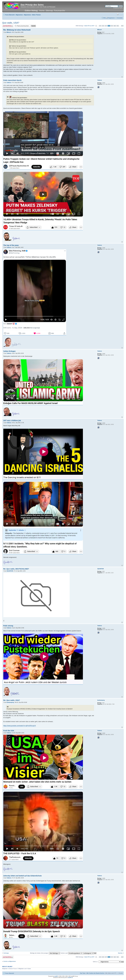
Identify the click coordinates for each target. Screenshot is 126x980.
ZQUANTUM (10, 571)
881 (118, 26)
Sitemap (49, 11)
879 (112, 26)
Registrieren (111, 18)
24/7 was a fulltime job (12, 420)
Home (42, 11)
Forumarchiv (60, 11)
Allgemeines (19, 15)
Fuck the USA (9, 731)
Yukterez (9, 83)
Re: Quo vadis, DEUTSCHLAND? (16, 569)
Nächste (120, 953)
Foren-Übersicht (10, 15)
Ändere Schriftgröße (121, 14)
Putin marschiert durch (12, 80)
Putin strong (8, 626)
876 (103, 26)
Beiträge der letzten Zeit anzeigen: (45, 953)
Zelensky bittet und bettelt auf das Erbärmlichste (22, 876)
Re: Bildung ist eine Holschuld (17, 30)
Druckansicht (118, 14)
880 (115, 26)
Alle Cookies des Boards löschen (95, 973)
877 (106, 26)
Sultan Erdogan (9, 351)
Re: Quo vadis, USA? (12, 700)
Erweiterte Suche (118, 8)
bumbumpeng (10, 702)
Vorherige (6, 953)
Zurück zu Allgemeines (10, 961)
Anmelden (120, 18)
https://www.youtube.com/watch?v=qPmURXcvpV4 (20, 726)
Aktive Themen (36, 15)
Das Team (83, 973)
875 (100, 26)
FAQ (105, 18)
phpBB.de (70, 978)
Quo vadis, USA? (11, 23)
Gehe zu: (95, 962)
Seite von (89, 26)
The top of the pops (11, 245)
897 (122, 26)
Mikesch (9, 32)
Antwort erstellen (8, 26)
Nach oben (122, 77)
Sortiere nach (71, 953)
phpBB (56, 976)
